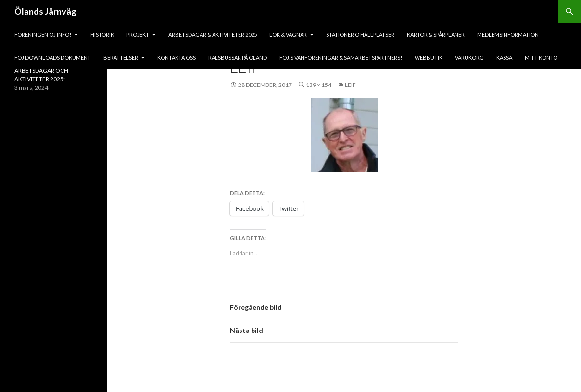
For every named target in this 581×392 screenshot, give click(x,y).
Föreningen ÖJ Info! (43, 34)
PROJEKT (138, 34)
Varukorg (469, 57)
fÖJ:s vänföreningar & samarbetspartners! (341, 57)
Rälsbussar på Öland (238, 57)
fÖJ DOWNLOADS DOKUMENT (53, 57)
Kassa (504, 57)
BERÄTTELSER (121, 57)
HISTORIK (102, 34)
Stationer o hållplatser (360, 34)
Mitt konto (541, 57)
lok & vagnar (288, 34)
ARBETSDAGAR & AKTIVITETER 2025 (213, 34)
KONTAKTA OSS (177, 57)
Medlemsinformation (508, 34)
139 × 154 (319, 85)
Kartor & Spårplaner (436, 34)
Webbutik (429, 57)
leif (350, 85)
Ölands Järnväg (45, 12)
